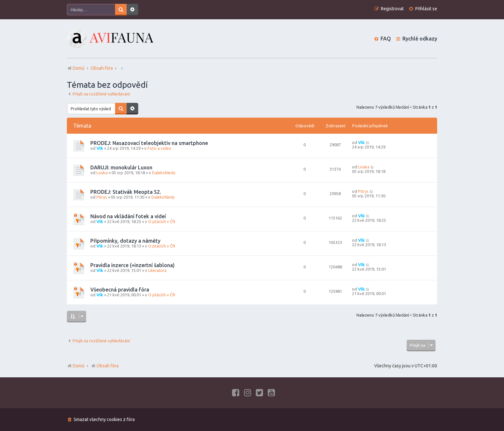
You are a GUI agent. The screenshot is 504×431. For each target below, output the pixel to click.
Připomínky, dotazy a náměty (125, 241)
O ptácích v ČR (162, 221)
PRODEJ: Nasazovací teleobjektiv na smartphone (149, 143)
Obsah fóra (105, 366)
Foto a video (159, 148)
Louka (102, 173)
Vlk (100, 148)
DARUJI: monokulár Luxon (121, 167)
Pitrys (102, 197)
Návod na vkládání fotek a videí (128, 216)
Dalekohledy (164, 173)
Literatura (157, 270)
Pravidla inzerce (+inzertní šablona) (132, 265)
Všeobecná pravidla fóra (120, 290)
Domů (79, 366)
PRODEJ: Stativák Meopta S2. (126, 192)
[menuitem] (423, 9)
